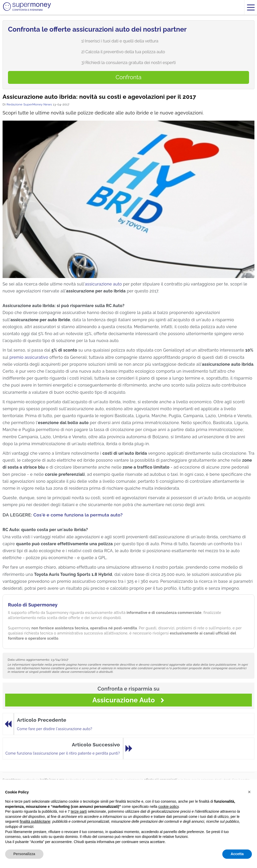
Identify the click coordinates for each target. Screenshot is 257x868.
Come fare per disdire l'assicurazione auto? (55, 729)
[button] (249, 792)
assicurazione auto (103, 284)
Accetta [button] (237, 854)
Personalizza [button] (24, 854)
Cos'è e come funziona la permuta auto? (78, 515)
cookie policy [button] (168, 807)
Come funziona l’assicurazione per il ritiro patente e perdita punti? (63, 753)
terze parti (79, 811)
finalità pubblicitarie (35, 821)
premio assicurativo (29, 357)
